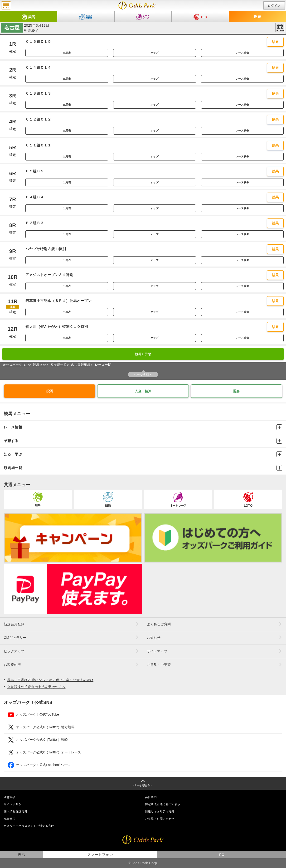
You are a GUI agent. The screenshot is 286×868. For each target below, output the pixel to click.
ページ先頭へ (143, 375)
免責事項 (10, 819)
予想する (143, 441)
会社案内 (151, 797)
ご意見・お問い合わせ (160, 819)
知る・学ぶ (143, 454)
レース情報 (143, 427)
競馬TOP (39, 365)
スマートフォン (100, 855)
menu (6, 5)
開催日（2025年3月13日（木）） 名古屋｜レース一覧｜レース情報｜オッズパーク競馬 (137, 5)
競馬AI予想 (143, 354)
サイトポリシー (14, 804)
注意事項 (10, 797)
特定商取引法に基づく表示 (163, 804)
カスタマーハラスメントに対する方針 (29, 826)
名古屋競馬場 (81, 365)
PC (222, 855)
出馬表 (67, 53)
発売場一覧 (59, 365)
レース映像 (242, 53)
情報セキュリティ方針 (160, 811)
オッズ (155, 53)
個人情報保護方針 (16, 811)
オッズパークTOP (16, 365)
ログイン (274, 6)
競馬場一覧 (143, 468)
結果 (275, 42)
